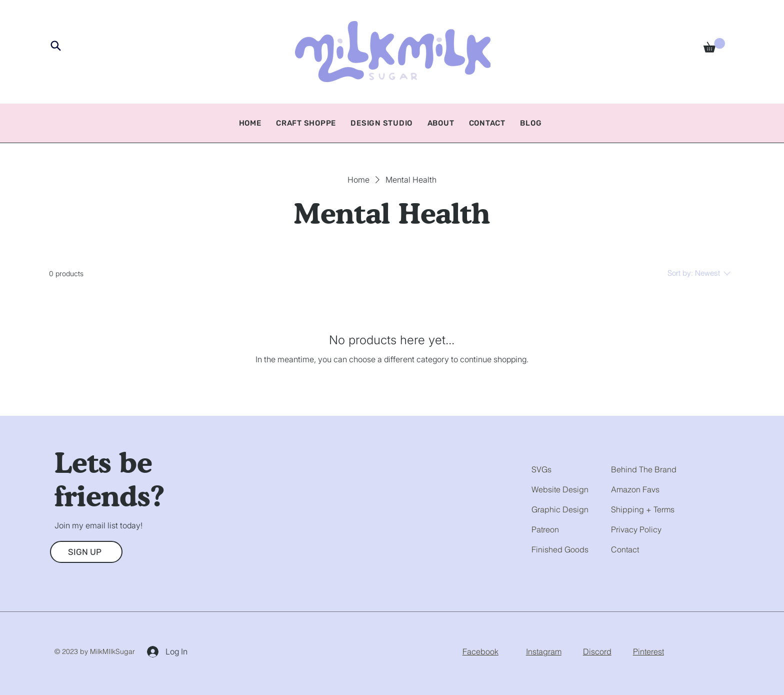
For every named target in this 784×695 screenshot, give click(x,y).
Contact (625, 549)
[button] (714, 45)
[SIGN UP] (86, 552)
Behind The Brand (644, 469)
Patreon (545, 529)
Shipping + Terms (643, 509)
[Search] (56, 46)
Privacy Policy (636, 529)
